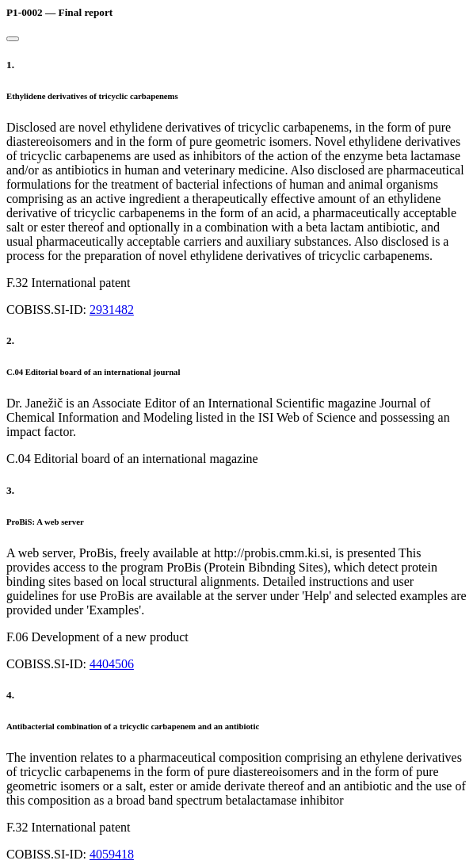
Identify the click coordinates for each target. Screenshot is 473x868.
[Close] (13, 39)
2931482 (112, 310)
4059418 (112, 854)
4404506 (112, 664)
